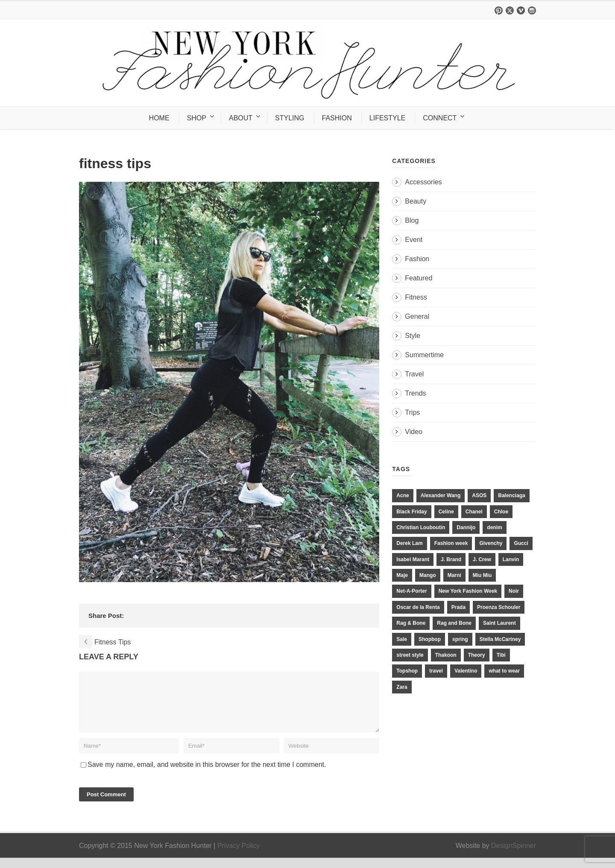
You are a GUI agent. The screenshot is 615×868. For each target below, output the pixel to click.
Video (414, 432)
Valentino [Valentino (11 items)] (466, 671)
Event (414, 240)
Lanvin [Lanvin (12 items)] (511, 559)
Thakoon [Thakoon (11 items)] (446, 655)
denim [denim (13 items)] (494, 527)
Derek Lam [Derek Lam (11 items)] (409, 543)
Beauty (416, 201)
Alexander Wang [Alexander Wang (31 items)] (441, 495)
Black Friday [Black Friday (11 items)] (411, 512)
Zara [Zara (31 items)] (402, 687)
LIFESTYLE (387, 118)
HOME (159, 118)
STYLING (290, 118)
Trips (412, 412)
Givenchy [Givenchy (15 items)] (491, 543)
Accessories (423, 182)
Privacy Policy (239, 856)
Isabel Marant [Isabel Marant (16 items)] (413, 559)
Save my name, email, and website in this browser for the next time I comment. (207, 775)
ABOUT (241, 118)
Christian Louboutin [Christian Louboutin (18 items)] (421, 527)
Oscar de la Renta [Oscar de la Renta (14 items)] (418, 607)
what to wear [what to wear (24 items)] (504, 671)
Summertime (424, 355)
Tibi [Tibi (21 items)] (501, 655)
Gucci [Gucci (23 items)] (521, 543)
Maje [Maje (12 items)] (402, 575)
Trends (415, 393)
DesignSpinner (514, 856)
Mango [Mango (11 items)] (428, 575)
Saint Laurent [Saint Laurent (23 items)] (499, 623)
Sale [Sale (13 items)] (402, 639)
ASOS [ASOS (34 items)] (479, 495)
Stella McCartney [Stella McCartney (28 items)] (500, 639)
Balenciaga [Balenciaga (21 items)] (511, 495)
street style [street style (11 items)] (410, 655)
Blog (412, 220)
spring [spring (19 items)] (460, 639)
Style (413, 336)
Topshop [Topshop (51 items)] (407, 671)
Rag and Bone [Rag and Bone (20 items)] (454, 623)
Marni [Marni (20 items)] (454, 575)
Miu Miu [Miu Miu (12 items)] (482, 575)
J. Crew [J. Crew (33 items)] (482, 559)
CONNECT (440, 118)
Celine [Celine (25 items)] (446, 512)
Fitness (416, 297)
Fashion (417, 259)
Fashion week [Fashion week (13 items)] (451, 543)
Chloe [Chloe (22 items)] (501, 512)
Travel (414, 374)
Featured (419, 278)
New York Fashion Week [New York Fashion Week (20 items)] (468, 591)
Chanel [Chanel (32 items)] (474, 512)
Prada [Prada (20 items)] (458, 607)
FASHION (337, 118)
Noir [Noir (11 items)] (514, 591)
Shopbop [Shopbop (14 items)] (430, 639)
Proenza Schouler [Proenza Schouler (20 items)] (499, 607)
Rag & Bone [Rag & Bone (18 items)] (411, 623)
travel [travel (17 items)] (436, 671)
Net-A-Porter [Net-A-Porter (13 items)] (411, 591)
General (417, 316)
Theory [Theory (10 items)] (477, 655)
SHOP (197, 118)
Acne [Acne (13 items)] (403, 495)
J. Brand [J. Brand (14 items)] (451, 559)
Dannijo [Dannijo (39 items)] (466, 527)
